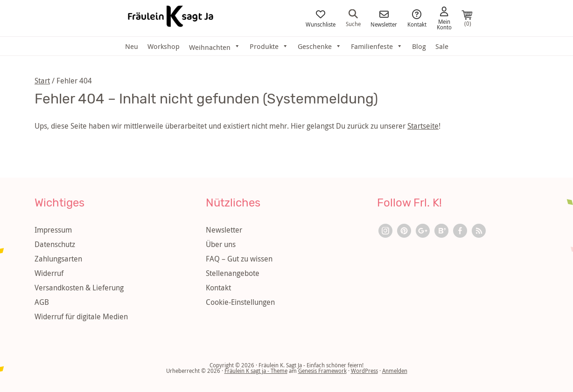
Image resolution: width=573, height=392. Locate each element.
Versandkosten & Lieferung (79, 288)
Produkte (269, 46)
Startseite (423, 126)
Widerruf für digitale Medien (81, 316)
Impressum (53, 230)
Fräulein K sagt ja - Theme (256, 371)
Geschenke (320, 46)
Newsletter (384, 18)
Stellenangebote (233, 273)
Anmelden (395, 371)
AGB (42, 302)
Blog (419, 46)
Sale (442, 46)
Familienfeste (377, 46)
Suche (353, 18)
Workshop (164, 46)
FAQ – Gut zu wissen (239, 259)
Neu (132, 46)
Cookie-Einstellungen (240, 302)
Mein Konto (444, 18)
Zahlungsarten (58, 259)
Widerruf (49, 273)
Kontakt (417, 18)
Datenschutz (55, 244)
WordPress (364, 371)
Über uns (221, 244)
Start (42, 81)
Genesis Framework (322, 371)
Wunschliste (321, 18)
